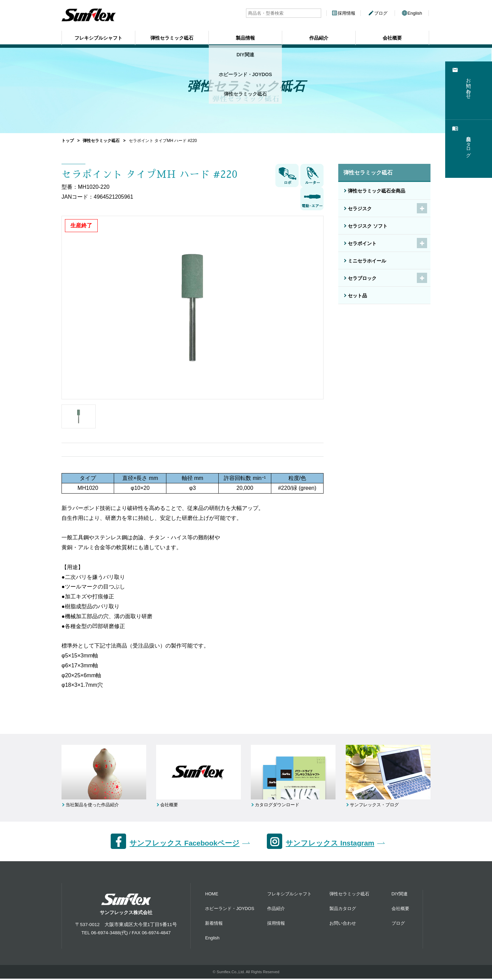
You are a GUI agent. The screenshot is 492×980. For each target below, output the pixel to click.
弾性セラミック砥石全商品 (377, 191)
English (412, 13)
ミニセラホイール (367, 261)
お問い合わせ (343, 925)
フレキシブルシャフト (98, 36)
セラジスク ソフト (368, 226)
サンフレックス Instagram (330, 844)
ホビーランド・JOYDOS (230, 910)
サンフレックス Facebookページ (184, 844)
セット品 (357, 296)
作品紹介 (319, 36)
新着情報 (214, 925)
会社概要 (392, 36)
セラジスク (360, 209)
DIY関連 (400, 895)
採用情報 (343, 13)
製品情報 (245, 36)
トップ (68, 141)
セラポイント (362, 243)
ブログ (378, 13)
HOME (211, 895)
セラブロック (362, 278)
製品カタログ (343, 910)
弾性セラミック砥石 (172, 36)
